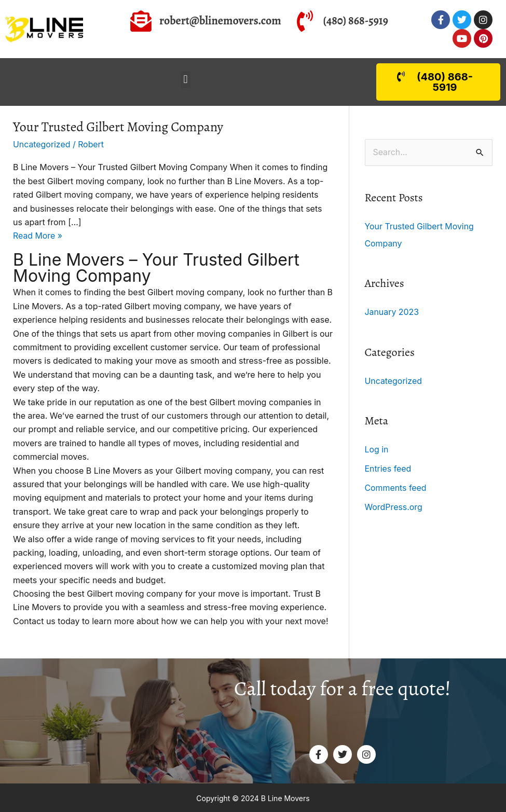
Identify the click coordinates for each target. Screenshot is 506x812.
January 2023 (392, 311)
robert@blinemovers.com (220, 21)
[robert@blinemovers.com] (141, 21)
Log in (377, 448)
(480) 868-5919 (356, 21)
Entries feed (388, 467)
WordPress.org (394, 504)
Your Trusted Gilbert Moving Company (119, 127)
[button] (186, 80)
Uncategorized (42, 144)
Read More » (38, 235)
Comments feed (396, 486)
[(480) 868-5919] (305, 21)
